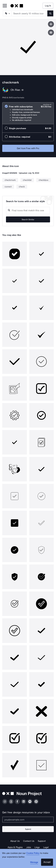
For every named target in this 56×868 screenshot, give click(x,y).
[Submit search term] (50, 13)
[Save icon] (51, 24)
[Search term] (30, 13)
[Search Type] (7, 13)
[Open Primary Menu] (5, 6)
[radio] (28, 113)
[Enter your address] (28, 820)
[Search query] (28, 210)
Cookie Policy (33, 853)
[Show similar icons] (51, 32)
